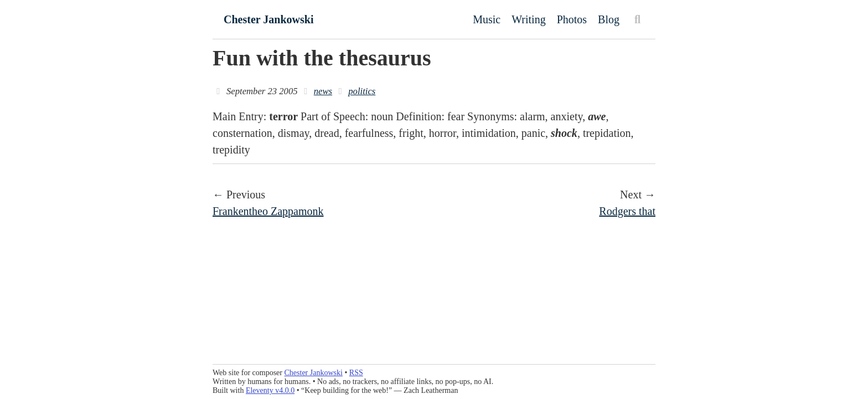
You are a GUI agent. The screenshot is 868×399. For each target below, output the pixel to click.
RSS (356, 373)
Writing (528, 19)
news (323, 91)
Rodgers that (627, 211)
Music (487, 19)
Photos (572, 19)
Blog (609, 19)
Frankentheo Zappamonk (268, 211)
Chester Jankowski (268, 19)
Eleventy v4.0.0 (270, 390)
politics (362, 91)
